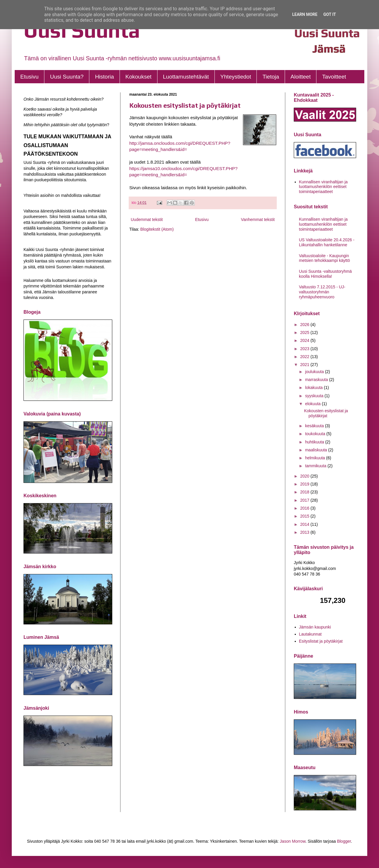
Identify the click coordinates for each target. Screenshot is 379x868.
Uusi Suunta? (67, 77)
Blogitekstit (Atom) (157, 229)
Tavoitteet (334, 77)
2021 (305, 365)
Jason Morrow (292, 841)
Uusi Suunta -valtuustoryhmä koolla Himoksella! (326, 274)
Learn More (305, 14)
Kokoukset (139, 77)
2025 (305, 332)
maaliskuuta (317, 450)
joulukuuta (315, 372)
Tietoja (271, 77)
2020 (305, 476)
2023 (305, 349)
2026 (305, 325)
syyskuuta (315, 396)
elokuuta (313, 404)
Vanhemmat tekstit (258, 220)
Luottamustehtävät (186, 77)
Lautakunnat (310, 634)
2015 (305, 516)
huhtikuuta (315, 442)
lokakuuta (314, 388)
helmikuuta (316, 458)
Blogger (344, 841)
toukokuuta (316, 434)
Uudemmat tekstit (147, 220)
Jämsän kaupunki (315, 627)
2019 (305, 484)
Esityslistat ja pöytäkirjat (321, 641)
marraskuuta (317, 380)
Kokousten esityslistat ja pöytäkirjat (185, 105)
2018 (305, 492)
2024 (305, 340)
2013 (305, 532)
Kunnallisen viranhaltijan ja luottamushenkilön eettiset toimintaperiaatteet (323, 187)
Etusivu (29, 77)
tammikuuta (316, 466)
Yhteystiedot (236, 77)
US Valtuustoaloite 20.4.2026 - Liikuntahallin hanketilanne (327, 242)
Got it (329, 14)
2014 (305, 524)
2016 (305, 508)
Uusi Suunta (82, 30)
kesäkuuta (315, 426)
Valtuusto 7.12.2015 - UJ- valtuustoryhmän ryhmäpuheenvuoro (322, 292)
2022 (305, 357)
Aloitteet (301, 77)
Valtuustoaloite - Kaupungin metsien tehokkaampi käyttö (325, 258)
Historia (104, 77)
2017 (305, 500)
